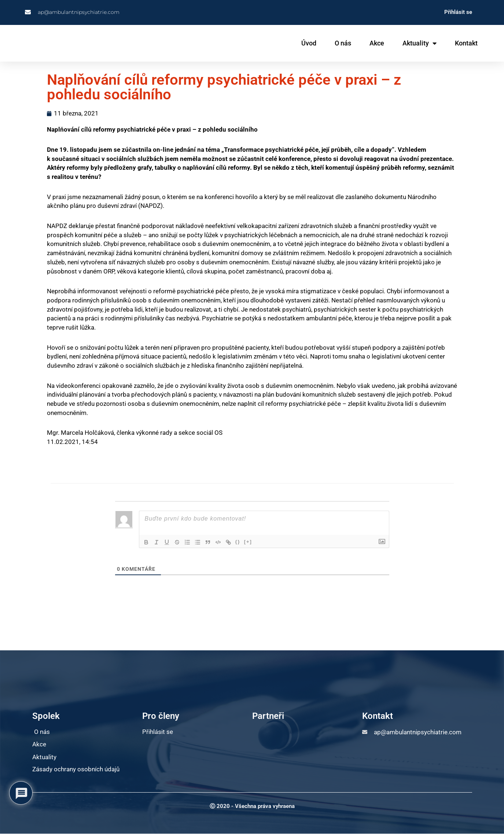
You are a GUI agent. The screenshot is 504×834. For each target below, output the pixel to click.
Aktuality (420, 43)
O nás (343, 43)
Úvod (309, 43)
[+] (248, 542)
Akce (377, 43)
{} (238, 542)
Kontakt (466, 43)
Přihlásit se (458, 12)
